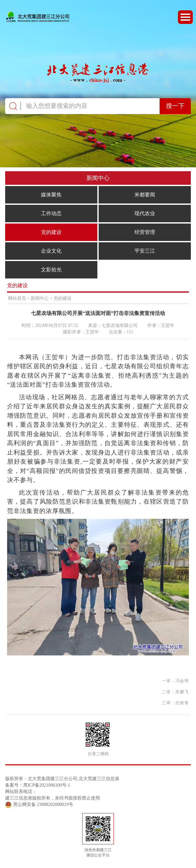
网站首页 (17, 298)
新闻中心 (40, 298)
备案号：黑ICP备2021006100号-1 (38, 785)
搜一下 (175, 106)
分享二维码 (98, 754)
